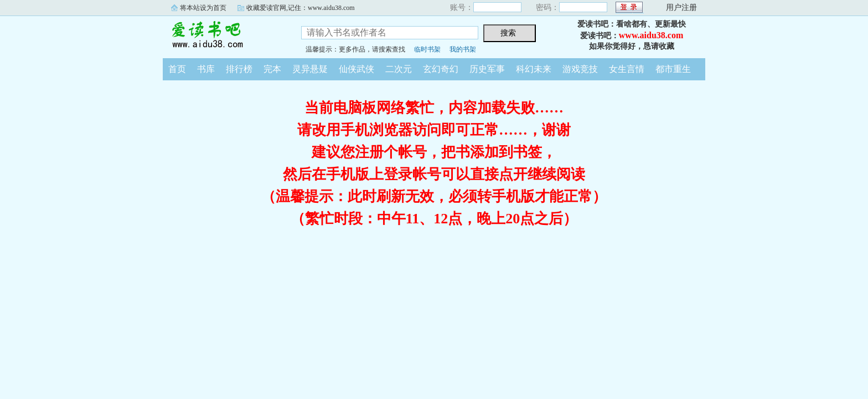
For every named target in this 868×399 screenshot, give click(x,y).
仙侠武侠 (356, 69)
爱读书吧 (224, 35)
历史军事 (487, 69)
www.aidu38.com (651, 35)
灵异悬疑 (310, 69)
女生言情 (627, 69)
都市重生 (673, 69)
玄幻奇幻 (441, 69)
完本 (272, 69)
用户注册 (681, 7)
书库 (206, 69)
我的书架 (463, 49)
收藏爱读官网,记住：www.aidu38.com (301, 8)
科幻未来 (534, 69)
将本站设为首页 (203, 8)
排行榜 (239, 69)
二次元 (399, 69)
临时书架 (427, 49)
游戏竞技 (580, 69)
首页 (177, 69)
